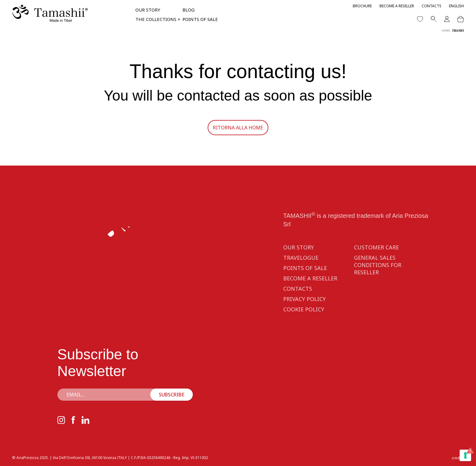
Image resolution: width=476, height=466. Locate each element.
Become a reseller (397, 6)
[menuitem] (456, 6)
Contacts (432, 6)
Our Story (148, 10)
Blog (189, 10)
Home (446, 31)
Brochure (362, 6)
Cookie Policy (304, 317)
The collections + (158, 19)
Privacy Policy (304, 307)
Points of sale (200, 19)
